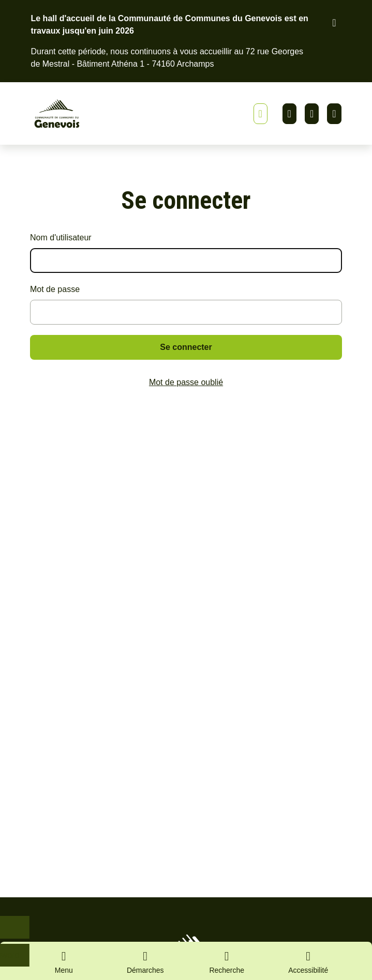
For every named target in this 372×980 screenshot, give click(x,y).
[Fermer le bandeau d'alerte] (334, 23)
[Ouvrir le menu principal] (64, 961)
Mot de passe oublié (186, 382)
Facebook (312, 114)
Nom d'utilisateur (61, 238)
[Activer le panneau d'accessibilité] (308, 964)
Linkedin (289, 114)
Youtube (334, 114)
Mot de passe (55, 289)
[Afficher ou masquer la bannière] (261, 114)
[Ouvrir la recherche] (227, 961)
